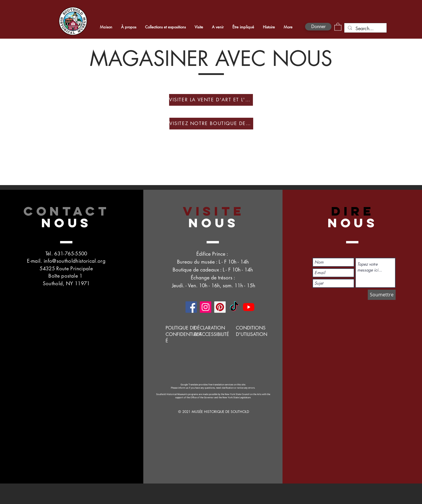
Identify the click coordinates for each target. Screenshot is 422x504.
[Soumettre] (382, 295)
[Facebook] (191, 307)
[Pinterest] (220, 307)
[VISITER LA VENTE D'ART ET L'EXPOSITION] (211, 100)
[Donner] (318, 27)
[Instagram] (206, 307)
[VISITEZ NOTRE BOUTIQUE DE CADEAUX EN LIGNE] (211, 124)
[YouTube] (249, 307)
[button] (338, 27)
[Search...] (365, 29)
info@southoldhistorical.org (75, 261)
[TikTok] (234, 307)
